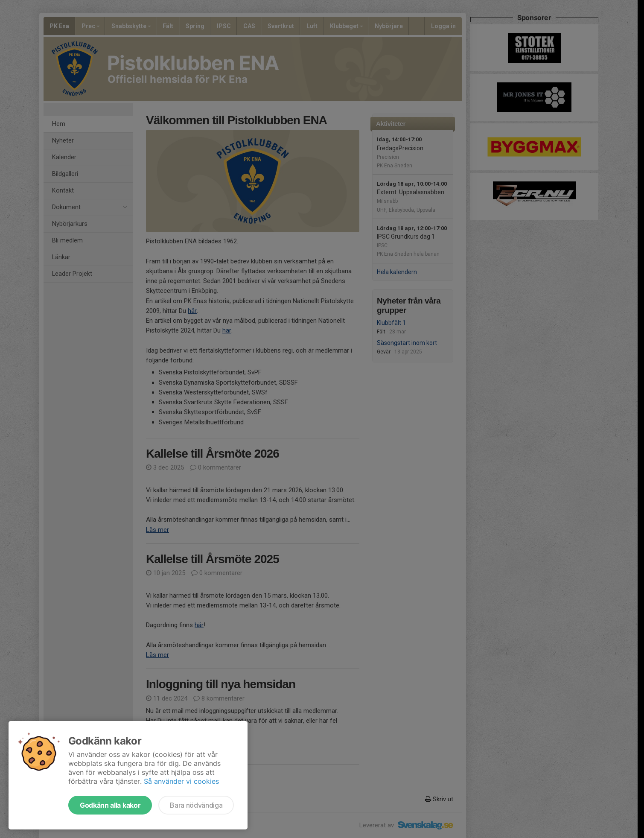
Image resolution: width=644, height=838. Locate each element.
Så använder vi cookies (181, 781)
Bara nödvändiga (196, 805)
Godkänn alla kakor (110, 805)
